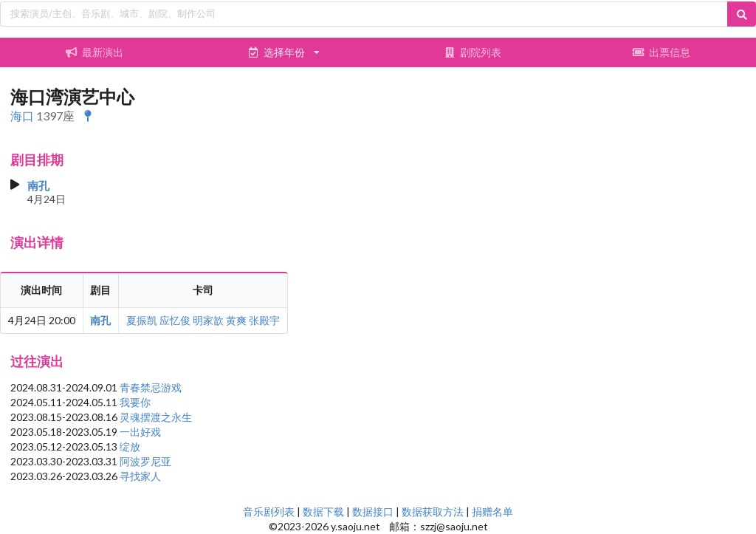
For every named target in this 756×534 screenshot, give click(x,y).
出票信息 (661, 52)
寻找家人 (140, 476)
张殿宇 (264, 320)
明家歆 (208, 320)
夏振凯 (142, 320)
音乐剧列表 (269, 511)
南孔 (38, 185)
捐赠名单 (492, 511)
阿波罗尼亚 (145, 461)
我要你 (135, 402)
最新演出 (94, 52)
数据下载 (323, 511)
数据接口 (373, 511)
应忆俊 (175, 320)
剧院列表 (472, 52)
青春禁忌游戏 (151, 387)
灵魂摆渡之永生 (156, 417)
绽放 (130, 446)
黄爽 (236, 320)
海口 (22, 116)
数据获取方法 (433, 511)
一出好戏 (140, 432)
